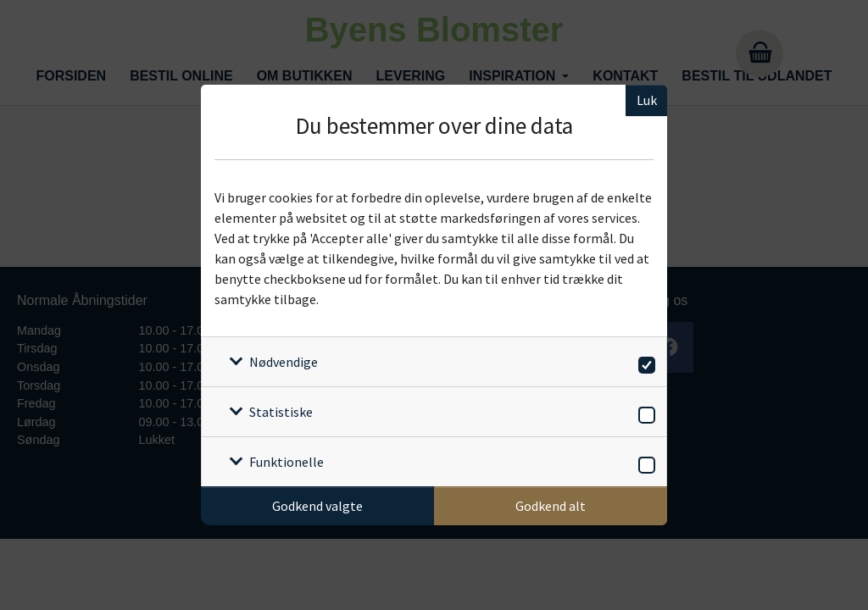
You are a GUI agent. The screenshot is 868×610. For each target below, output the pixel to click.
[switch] (644, 362)
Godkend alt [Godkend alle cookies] (551, 506)
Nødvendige (284, 362)
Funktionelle (287, 462)
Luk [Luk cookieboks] (647, 100)
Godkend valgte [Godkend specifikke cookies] (317, 506)
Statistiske (281, 412)
